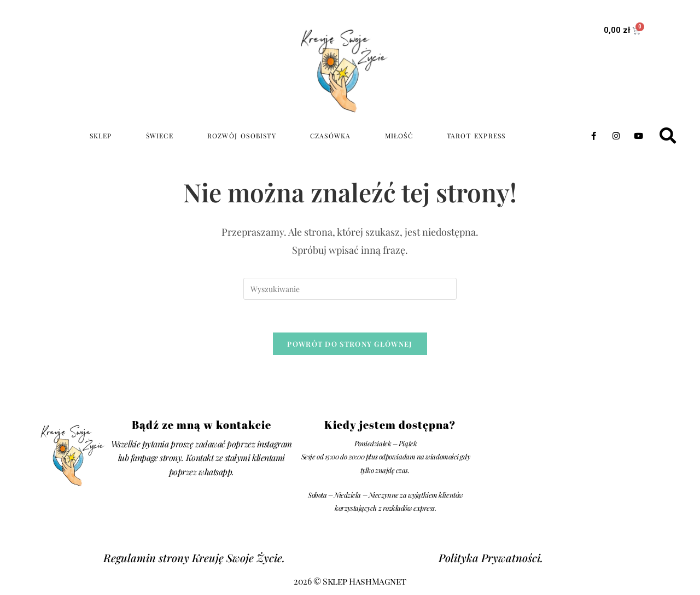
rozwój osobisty (242, 136)
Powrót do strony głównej (350, 344)
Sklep (101, 136)
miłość (399, 136)
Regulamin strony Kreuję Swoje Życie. (194, 559)
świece (160, 136)
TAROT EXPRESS (476, 136)
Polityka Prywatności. (491, 559)
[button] (667, 136)
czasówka (331, 136)
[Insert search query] (350, 289)
